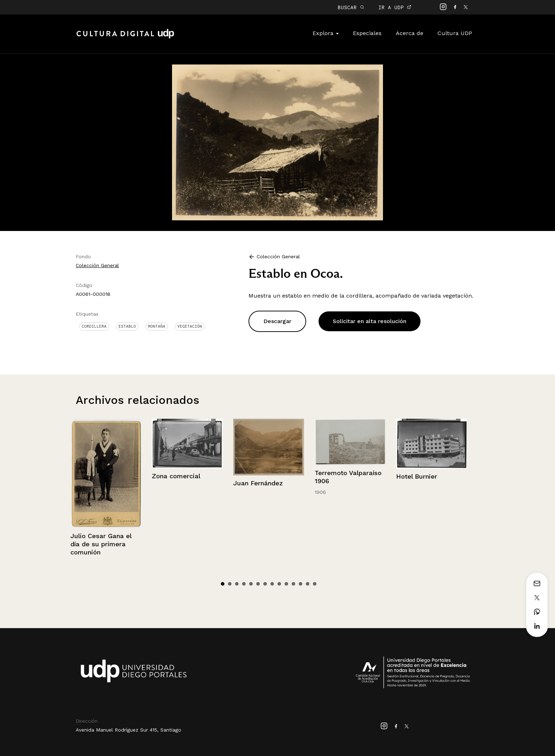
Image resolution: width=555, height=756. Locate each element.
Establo (127, 326)
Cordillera (94, 326)
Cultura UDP (455, 33)
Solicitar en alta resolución (370, 321)
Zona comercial (176, 476)
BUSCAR (351, 7)
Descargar (277, 321)
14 (315, 584)
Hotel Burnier (417, 476)
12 (301, 584)
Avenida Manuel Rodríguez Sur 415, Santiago (128, 730)
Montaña (157, 326)
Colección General (97, 265)
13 (308, 584)
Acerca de (410, 33)
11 (293, 584)
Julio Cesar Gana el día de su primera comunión (101, 544)
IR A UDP (395, 7)
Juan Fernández (258, 483)
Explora (326, 33)
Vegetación (190, 326)
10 (286, 584)
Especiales (367, 33)
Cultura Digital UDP (125, 38)
